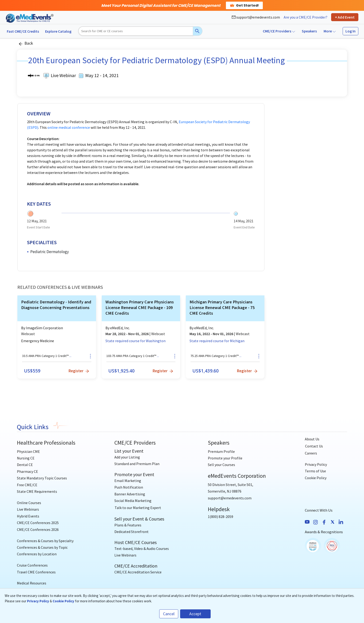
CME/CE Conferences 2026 (38, 529)
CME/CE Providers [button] (279, 31)
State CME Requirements (37, 491)
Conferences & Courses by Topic (42, 547)
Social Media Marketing (133, 501)
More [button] (330, 31)
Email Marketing (128, 481)
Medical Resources (32, 583)
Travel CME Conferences (36, 572)
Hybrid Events (28, 516)
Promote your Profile (225, 458)
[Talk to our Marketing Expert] (138, 508)
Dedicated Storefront (132, 532)
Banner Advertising (130, 494)
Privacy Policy (316, 464)
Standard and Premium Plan (137, 464)
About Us (312, 439)
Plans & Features (128, 525)
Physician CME (28, 451)
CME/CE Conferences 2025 (38, 523)
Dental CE (25, 465)
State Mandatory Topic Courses (42, 478)
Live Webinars (28, 509)
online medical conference (69, 127)
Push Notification (129, 487)
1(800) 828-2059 (221, 517)
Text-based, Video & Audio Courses (142, 549)
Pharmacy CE (27, 471)
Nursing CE (26, 458)
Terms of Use (315, 471)
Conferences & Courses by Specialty (45, 541)
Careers (311, 453)
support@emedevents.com (256, 17)
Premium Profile (221, 451)
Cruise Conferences (32, 565)
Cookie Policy (316, 478)
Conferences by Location (37, 554)
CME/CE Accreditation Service (138, 572)
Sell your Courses (221, 465)
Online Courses (29, 503)
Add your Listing (127, 457)
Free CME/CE (27, 485)
